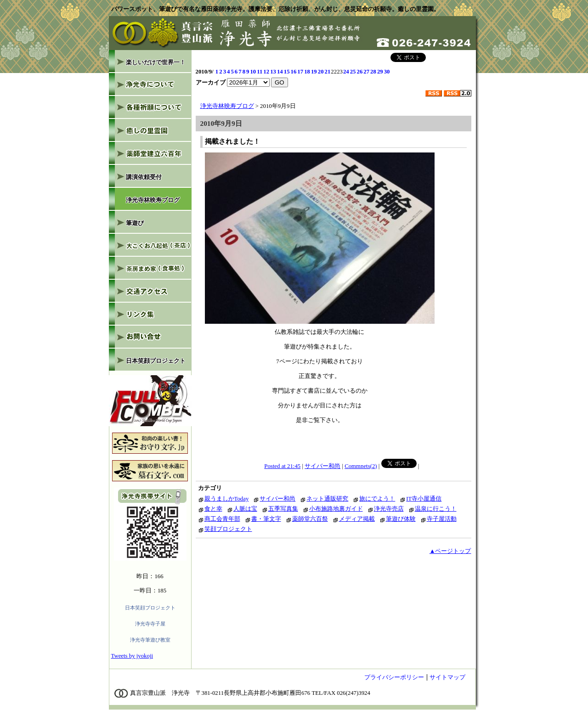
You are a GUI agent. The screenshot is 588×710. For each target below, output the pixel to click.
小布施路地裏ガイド (336, 509)
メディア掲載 (357, 519)
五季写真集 (283, 509)
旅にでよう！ (377, 499)
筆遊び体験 (401, 519)
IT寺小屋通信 (424, 499)
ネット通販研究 (327, 499)
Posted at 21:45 (282, 466)
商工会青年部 (222, 519)
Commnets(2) (361, 466)
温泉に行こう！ (436, 509)
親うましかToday (227, 499)
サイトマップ (447, 677)
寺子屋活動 (442, 519)
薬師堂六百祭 (310, 519)
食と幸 (213, 509)
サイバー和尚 (322, 466)
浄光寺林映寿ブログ (227, 106)
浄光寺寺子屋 (150, 624)
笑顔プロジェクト (228, 529)
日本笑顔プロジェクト (150, 608)
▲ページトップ (450, 551)
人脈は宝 (245, 509)
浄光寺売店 (389, 509)
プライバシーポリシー (394, 677)
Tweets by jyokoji (132, 656)
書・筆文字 (266, 519)
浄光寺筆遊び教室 (150, 640)
